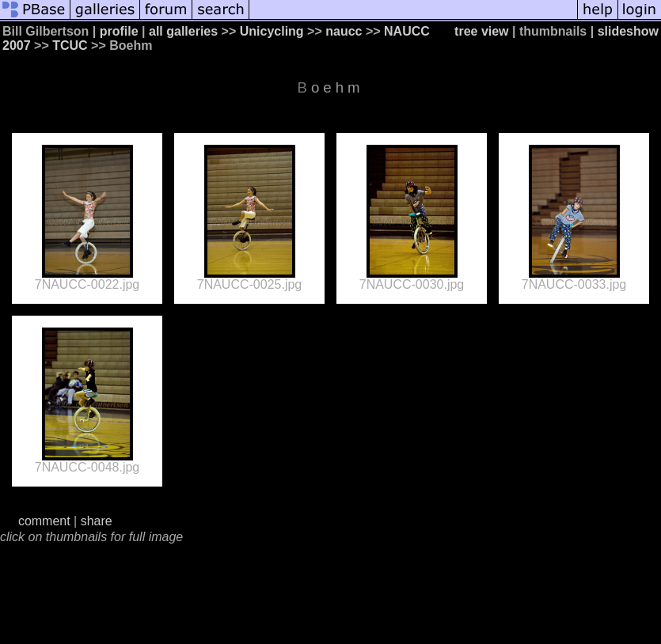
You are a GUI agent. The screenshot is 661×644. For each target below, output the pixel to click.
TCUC (70, 45)
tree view (481, 31)
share (97, 521)
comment (44, 521)
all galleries (183, 31)
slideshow (628, 31)
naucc (344, 31)
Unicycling (272, 31)
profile (119, 31)
